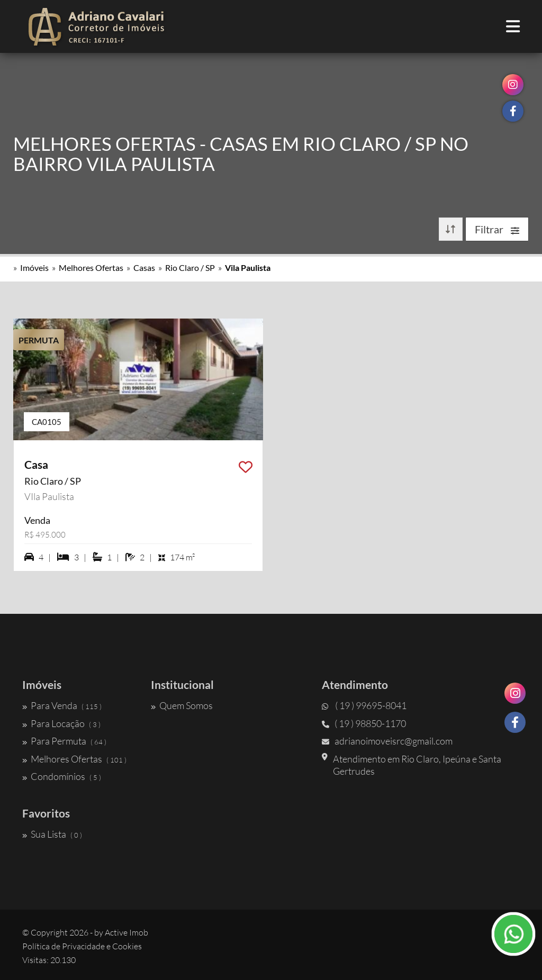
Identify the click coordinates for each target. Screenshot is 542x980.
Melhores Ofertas (91, 267)
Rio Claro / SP (190, 267)
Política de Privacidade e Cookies (82, 946)
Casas (144, 267)
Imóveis (34, 267)
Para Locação (61, 723)
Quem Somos (182, 705)
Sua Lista (52, 834)
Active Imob (127, 932)
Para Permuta (64, 741)
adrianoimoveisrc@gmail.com (387, 741)
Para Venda (62, 705)
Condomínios (62, 776)
